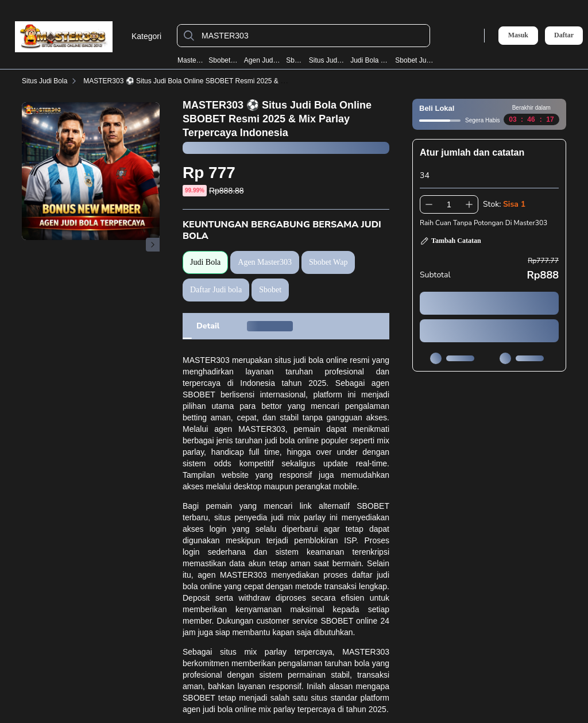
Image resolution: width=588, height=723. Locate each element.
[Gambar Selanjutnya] (153, 245)
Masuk (518, 35)
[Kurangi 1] (429, 204)
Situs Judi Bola (327, 60)
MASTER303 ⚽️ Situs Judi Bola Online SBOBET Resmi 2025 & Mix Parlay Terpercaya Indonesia (232, 81)
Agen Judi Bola (262, 60)
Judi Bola (205, 262)
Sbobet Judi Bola (416, 60)
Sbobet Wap (223, 60)
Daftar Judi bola (216, 290)
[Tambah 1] (469, 204)
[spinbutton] (449, 204)
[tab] (208, 326)
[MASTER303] (313, 36)
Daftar (564, 35)
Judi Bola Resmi (370, 60)
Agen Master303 (265, 262)
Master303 (190, 60)
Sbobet (295, 60)
